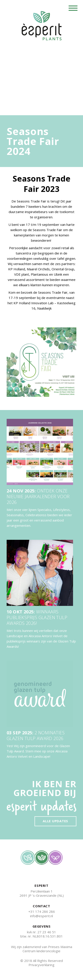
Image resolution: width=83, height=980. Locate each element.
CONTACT (41, 906)
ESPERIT (41, 886)
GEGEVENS (42, 926)
